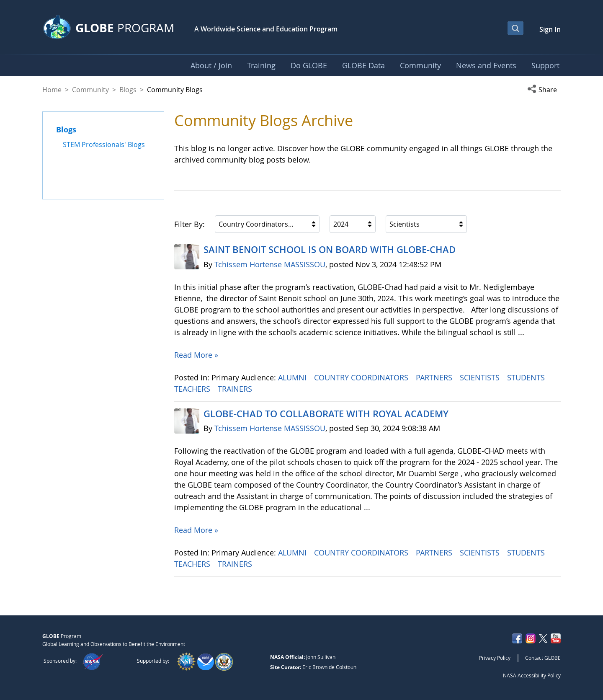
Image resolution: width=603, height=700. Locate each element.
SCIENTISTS (481, 377)
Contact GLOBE (543, 658)
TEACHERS (193, 389)
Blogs (128, 90)
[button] (544, 90)
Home (52, 90)
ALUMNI (293, 377)
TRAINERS (236, 389)
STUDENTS (527, 377)
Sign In (550, 29)
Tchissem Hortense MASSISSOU (270, 264)
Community (90, 90)
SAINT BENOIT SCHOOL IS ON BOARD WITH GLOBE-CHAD (330, 250)
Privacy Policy (495, 658)
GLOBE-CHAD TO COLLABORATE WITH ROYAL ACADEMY (326, 414)
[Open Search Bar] (515, 28)
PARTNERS (435, 377)
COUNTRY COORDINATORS (362, 377)
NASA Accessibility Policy (532, 675)
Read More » (196, 355)
